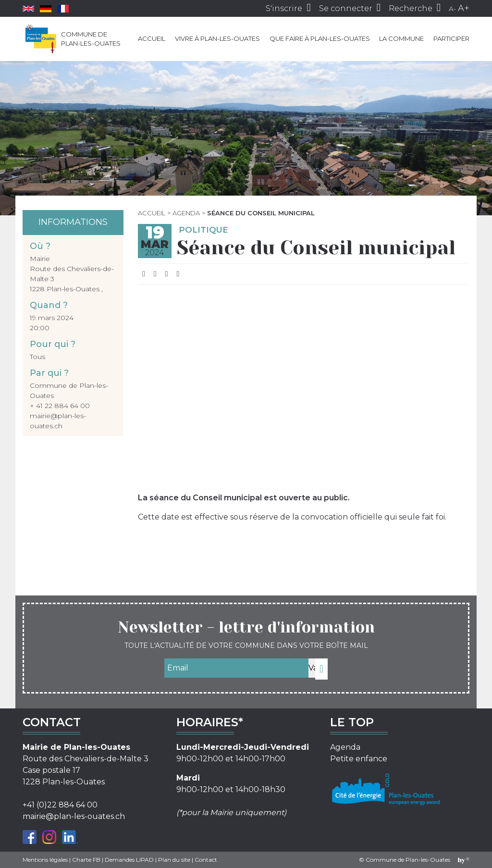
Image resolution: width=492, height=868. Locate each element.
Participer (451, 38)
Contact (206, 860)
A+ (464, 8)
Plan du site (174, 860)
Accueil (152, 38)
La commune (401, 38)
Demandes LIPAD (129, 860)
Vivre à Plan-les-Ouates (217, 38)
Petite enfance (359, 759)
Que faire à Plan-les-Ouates (320, 38)
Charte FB (86, 860)
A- (452, 9)
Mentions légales (45, 860)
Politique (203, 230)
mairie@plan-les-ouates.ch (74, 816)
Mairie (40, 259)
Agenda (186, 213)
